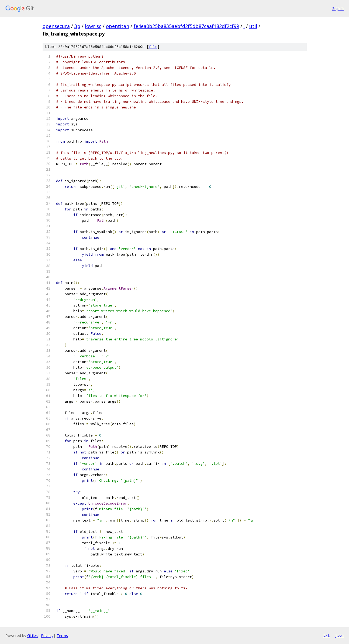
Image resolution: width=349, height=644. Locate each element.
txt (326, 635)
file (153, 47)
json (339, 635)
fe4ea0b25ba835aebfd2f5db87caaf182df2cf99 (186, 26)
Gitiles (32, 636)
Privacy (47, 636)
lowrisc (93, 26)
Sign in (338, 8)
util (253, 26)
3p (77, 26)
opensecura (56, 26)
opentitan (118, 26)
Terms (62, 636)
